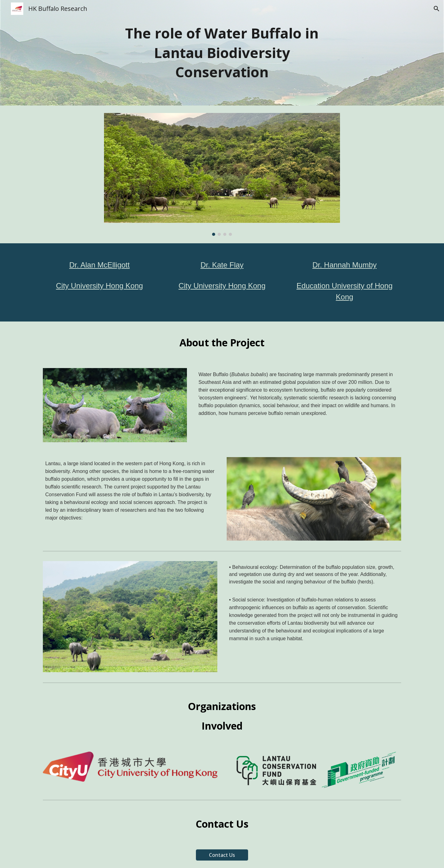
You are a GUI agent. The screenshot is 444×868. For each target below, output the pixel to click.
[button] (437, 9)
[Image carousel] (222, 174)
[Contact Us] (222, 855)
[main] (222, 53)
